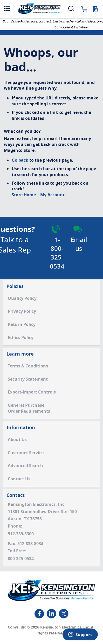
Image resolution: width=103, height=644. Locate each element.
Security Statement (28, 379)
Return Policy (22, 325)
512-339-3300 (21, 534)
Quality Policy (22, 299)
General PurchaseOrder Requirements (29, 408)
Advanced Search (25, 466)
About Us (17, 440)
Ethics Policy (21, 338)
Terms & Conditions (28, 366)
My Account (52, 195)
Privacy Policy (22, 311)
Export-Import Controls (32, 392)
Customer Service (26, 453)
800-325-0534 (21, 559)
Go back (20, 160)
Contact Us (19, 479)
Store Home (24, 195)
